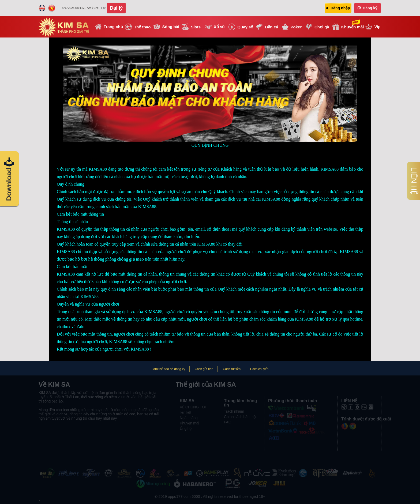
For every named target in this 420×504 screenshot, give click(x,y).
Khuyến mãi (189, 423)
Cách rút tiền (232, 369)
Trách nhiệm (234, 411)
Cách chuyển (259, 369)
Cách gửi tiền (204, 369)
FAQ (228, 422)
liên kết (185, 412)
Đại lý (116, 8)
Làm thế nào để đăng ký (168, 369)
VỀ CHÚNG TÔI (193, 407)
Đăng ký (367, 8)
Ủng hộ (186, 428)
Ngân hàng (189, 418)
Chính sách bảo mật (240, 417)
